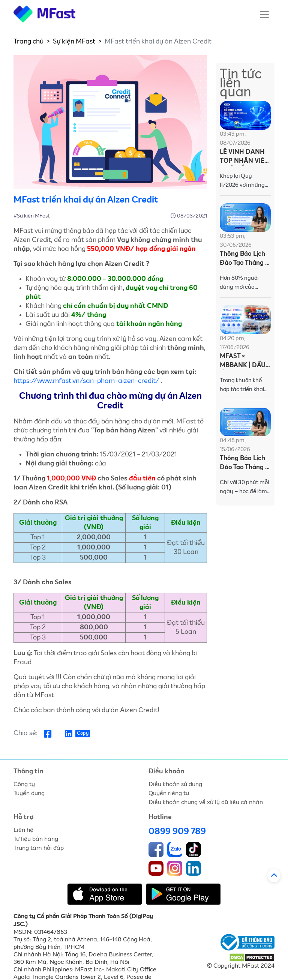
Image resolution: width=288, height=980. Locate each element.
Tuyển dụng (29, 793)
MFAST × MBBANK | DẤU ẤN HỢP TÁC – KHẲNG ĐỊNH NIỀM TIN (243, 362)
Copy (83, 733)
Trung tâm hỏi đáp (39, 848)
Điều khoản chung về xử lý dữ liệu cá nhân (206, 802)
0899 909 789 (177, 831)
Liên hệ (23, 830)
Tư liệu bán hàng (36, 839)
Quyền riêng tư (169, 793)
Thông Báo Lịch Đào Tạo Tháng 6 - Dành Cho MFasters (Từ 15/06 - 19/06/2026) (244, 464)
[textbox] (110, 302)
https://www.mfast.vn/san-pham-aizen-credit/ (86, 381)
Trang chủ (28, 42)
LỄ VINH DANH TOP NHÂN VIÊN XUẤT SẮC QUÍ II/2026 (244, 157)
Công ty (24, 784)
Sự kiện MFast (74, 42)
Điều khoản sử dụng (175, 784)
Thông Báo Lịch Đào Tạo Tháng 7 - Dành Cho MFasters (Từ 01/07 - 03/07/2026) (244, 259)
